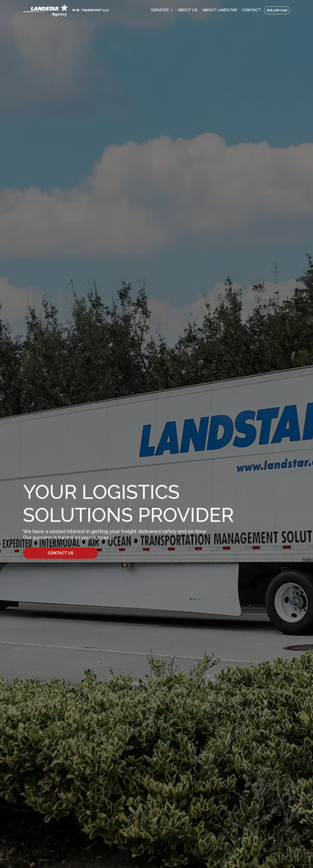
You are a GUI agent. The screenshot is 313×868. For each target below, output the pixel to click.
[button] (162, 10)
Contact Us (61, 553)
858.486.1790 (277, 10)
